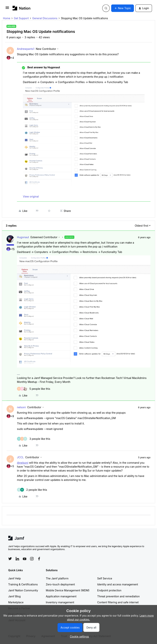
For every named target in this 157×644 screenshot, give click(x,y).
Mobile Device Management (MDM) (68, 590)
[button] (7, 9)
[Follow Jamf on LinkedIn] (17, 559)
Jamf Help (15, 578)
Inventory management (60, 602)
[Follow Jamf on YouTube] (25, 559)
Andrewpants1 (26, 49)
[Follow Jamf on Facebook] (39, 559)
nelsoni (21, 407)
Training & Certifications (23, 584)
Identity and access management (118, 584)
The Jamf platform (57, 578)
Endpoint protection (109, 590)
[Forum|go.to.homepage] (22, 8)
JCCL (20, 457)
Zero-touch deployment (60, 584)
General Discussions (45, 18)
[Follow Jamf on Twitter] (10, 559)
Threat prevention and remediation (118, 596)
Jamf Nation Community (23, 590)
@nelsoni (23, 463)
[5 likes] (34, 389)
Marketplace (16, 602)
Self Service (105, 578)
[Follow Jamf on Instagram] (32, 559)
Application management (61, 596)
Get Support (21, 18)
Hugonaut (23, 237)
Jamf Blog (14, 596)
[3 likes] (34, 439)
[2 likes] (32, 490)
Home (7, 18)
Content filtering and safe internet (118, 602)
